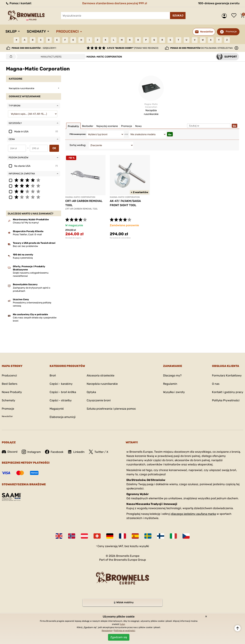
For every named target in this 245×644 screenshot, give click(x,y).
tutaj (122, 624)
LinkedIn (76, 452)
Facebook (54, 452)
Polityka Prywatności (226, 400)
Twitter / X (98, 452)
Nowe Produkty (12, 392)
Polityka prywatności (124, 631)
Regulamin (170, 384)
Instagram (31, 452)
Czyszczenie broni (99, 400)
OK (54, 148)
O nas (216, 384)
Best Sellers (10, 384)
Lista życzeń (235, 16)
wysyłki (144, 546)
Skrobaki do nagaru (73, 238)
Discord (10, 452)
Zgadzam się (119, 637)
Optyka (91, 392)
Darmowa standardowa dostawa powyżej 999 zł (115, 3)
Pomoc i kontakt (18, 3)
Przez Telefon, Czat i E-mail (27, 234)
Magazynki (57, 409)
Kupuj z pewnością (23, 258)
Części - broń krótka (63, 392)
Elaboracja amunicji (63, 417)
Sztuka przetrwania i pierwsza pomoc (111, 409)
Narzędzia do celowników (120, 238)
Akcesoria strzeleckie (101, 375)
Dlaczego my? (172, 375)
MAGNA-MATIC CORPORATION (80, 197)
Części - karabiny (61, 384)
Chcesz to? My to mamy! (26, 223)
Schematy (36, 31)
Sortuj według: (78, 145)
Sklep (11, 31)
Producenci (67, 31)
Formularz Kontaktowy (227, 375)
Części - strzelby (61, 400)
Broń (53, 375)
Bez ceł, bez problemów (25, 246)
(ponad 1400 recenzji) (133, 48)
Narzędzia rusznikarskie (102, 384)
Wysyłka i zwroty (174, 392)
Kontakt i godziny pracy (228, 392)
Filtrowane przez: (78, 134)
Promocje (231, 32)
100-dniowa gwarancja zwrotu (219, 3)
